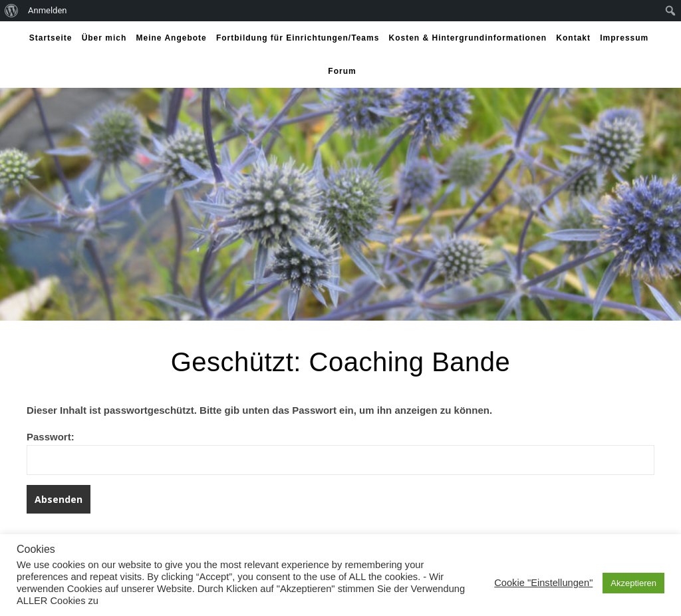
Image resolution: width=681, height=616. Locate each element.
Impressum (624, 38)
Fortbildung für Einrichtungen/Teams (298, 38)
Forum (342, 71)
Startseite (51, 38)
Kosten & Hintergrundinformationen (468, 38)
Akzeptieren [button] (633, 583)
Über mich (104, 38)
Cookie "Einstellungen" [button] (543, 583)
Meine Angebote (171, 38)
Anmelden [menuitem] (48, 10)
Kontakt (573, 38)
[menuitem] (12, 11)
